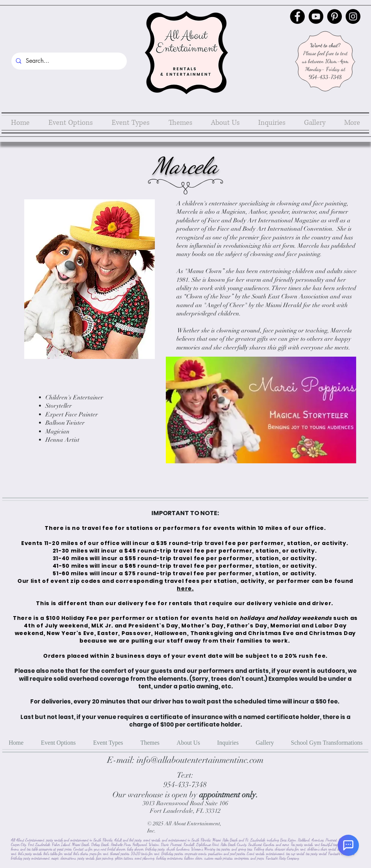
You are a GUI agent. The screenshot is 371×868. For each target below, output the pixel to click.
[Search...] (68, 61)
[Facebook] (297, 16)
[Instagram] (353, 16)
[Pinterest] (334, 16)
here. (185, 589)
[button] (71, 123)
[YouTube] (316, 16)
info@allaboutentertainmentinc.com (200, 760)
